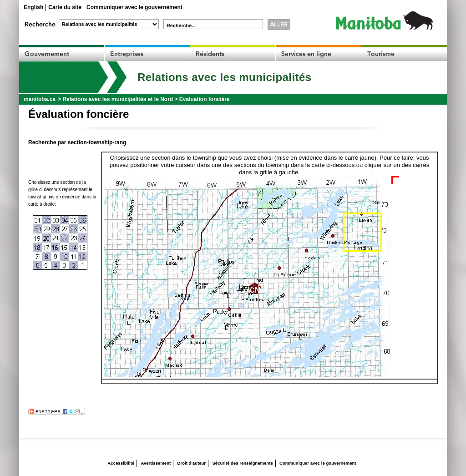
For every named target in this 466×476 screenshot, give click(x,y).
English (33, 7)
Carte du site (65, 7)
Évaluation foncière (205, 99)
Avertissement (156, 463)
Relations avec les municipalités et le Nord (118, 99)
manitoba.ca (40, 99)
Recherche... (181, 25)
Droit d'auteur (192, 463)
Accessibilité (121, 463)
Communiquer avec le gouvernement (134, 7)
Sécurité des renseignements (242, 463)
